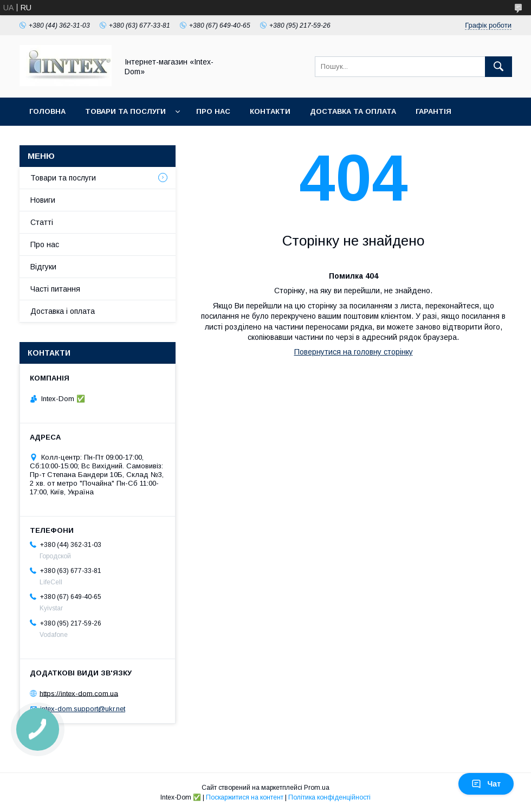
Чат (486, 784)
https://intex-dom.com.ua (79, 693)
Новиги (43, 200)
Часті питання (55, 289)
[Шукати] (498, 67)
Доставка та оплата (353, 111)
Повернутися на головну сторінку (354, 352)
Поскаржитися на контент (245, 797)
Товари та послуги (125, 111)
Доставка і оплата (63, 311)
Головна (47, 111)
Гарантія (433, 111)
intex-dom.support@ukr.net (83, 709)
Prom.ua (317, 788)
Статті (42, 222)
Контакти (270, 111)
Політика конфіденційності (329, 797)
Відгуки (43, 267)
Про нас (213, 111)
